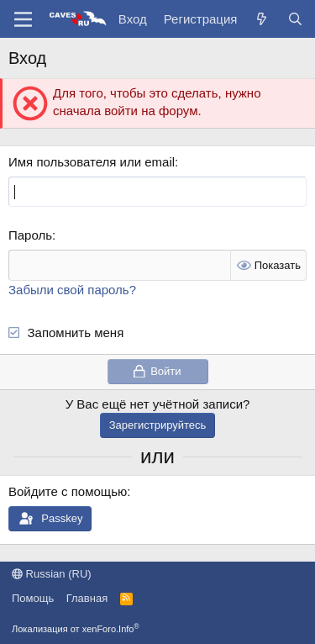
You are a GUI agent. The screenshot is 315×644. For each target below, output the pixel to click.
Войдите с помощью (68, 491)
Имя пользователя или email (92, 162)
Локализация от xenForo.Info (76, 629)
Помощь (33, 598)
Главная (87, 598)
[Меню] (23, 19)
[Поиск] (295, 19)
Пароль (30, 235)
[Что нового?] (262, 19)
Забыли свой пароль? (72, 290)
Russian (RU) (52, 574)
